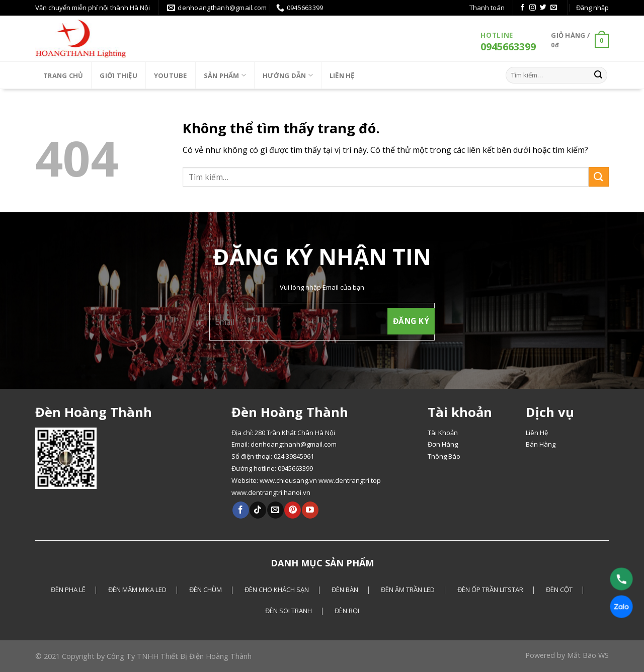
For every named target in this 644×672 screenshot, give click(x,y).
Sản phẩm (225, 75)
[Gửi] (598, 75)
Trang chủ (63, 75)
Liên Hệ (537, 433)
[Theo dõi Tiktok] (258, 510)
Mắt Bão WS (588, 655)
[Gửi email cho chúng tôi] (554, 8)
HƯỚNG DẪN (288, 75)
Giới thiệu (118, 75)
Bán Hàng (541, 444)
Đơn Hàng (443, 444)
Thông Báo (444, 456)
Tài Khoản (443, 433)
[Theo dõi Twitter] (543, 8)
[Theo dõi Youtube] (310, 510)
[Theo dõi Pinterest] (293, 510)
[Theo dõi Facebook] (522, 8)
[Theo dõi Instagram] (533, 8)
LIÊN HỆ (342, 75)
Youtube (171, 75)
